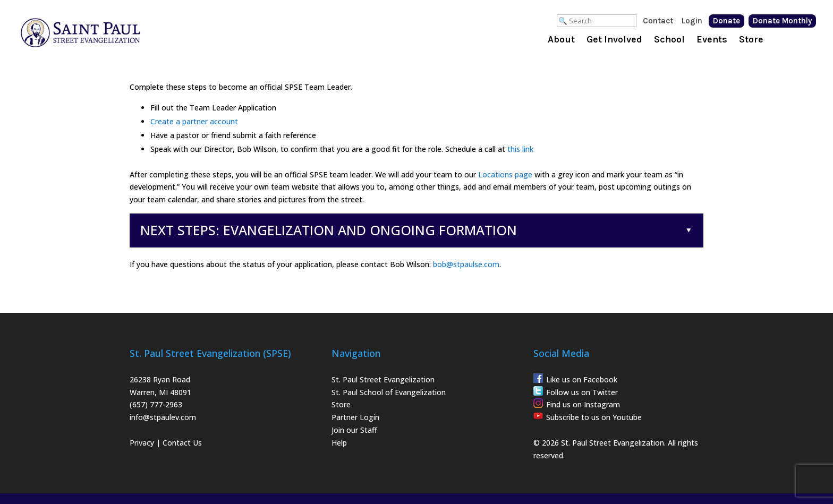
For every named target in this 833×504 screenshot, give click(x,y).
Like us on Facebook (582, 379)
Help (339, 443)
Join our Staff (354, 430)
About (561, 40)
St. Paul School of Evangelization (389, 392)
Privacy (142, 443)
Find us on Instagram (583, 404)
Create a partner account (194, 121)
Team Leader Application (233, 108)
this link (520, 149)
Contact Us (182, 443)
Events (712, 40)
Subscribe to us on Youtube (594, 417)
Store (751, 40)
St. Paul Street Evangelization (383, 379)
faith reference (291, 135)
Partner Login (355, 417)
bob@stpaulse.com (466, 264)
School (669, 40)
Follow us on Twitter (582, 392)
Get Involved (614, 40)
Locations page (505, 174)
